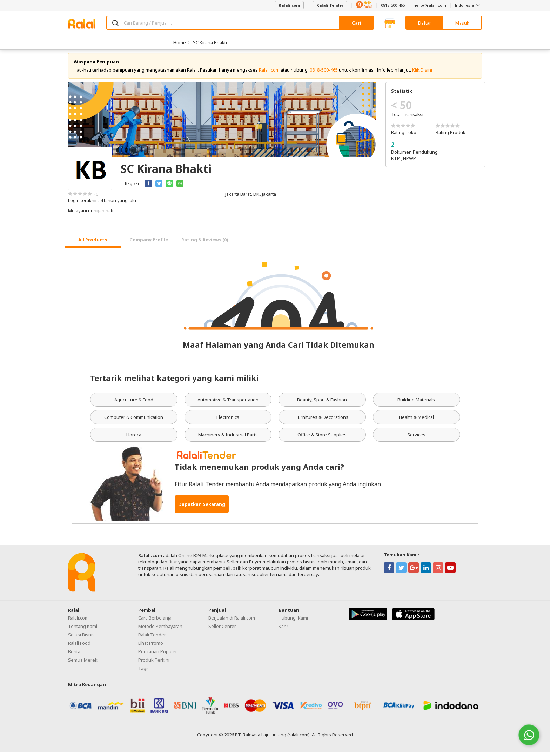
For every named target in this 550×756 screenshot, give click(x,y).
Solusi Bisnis (81, 638)
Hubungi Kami (293, 622)
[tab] (93, 244)
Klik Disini (422, 74)
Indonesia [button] (468, 5)
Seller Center (222, 630)
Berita (74, 655)
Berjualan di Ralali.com (232, 622)
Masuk (462, 23)
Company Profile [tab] (149, 244)
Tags (143, 672)
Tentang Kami (83, 630)
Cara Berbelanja (155, 622)
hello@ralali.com (430, 5)
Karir (283, 630)
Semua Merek (83, 664)
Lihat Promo (151, 647)
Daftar (425, 23)
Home (180, 42)
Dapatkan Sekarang (202, 508)
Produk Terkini (154, 664)
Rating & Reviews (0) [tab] (205, 244)
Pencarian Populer (158, 655)
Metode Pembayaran (160, 630)
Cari (357, 23)
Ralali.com (289, 5)
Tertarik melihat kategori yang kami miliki (174, 382)
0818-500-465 (393, 5)
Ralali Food (79, 647)
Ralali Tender (330, 5)
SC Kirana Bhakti (210, 42)
